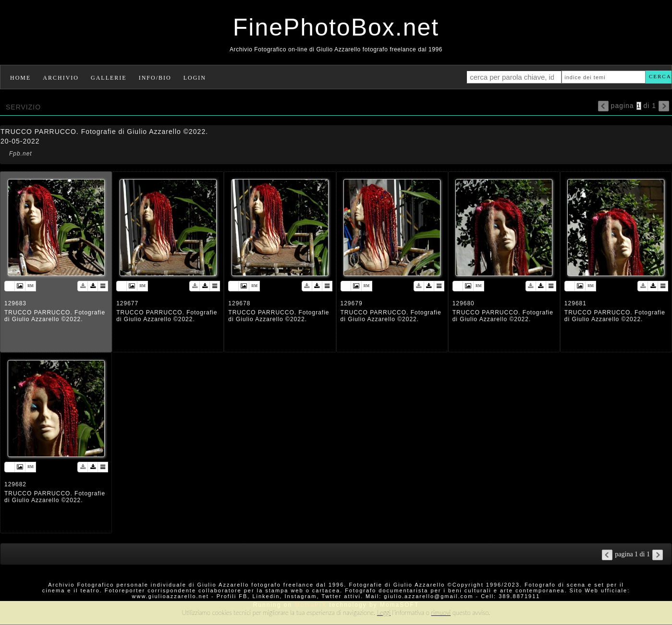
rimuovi (441, 613)
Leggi (384, 613)
